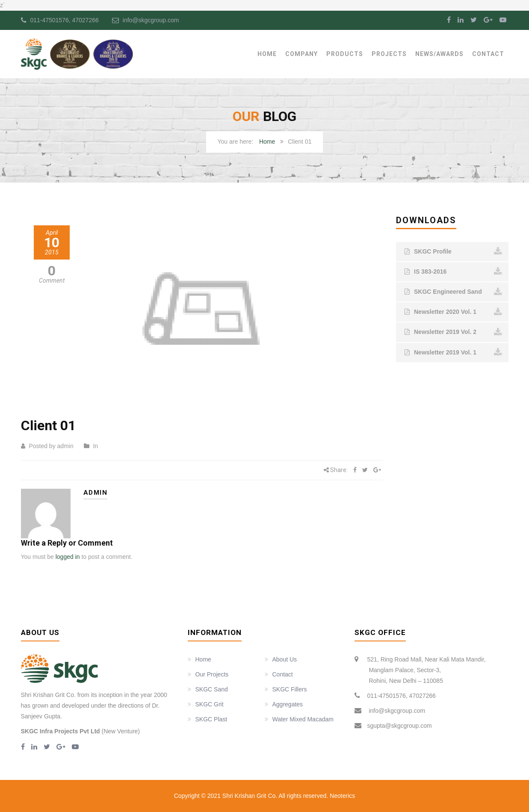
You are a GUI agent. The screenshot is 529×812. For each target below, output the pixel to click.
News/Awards (439, 54)
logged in (68, 557)
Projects (389, 54)
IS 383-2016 (453, 272)
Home (267, 54)
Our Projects (212, 674)
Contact (488, 54)
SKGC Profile (453, 251)
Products (345, 54)
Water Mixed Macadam (303, 719)
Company (301, 54)
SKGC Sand (212, 689)
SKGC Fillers (290, 689)
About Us (285, 659)
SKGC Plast (211, 719)
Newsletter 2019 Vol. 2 (453, 332)
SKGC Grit (210, 704)
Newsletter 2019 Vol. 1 (453, 352)
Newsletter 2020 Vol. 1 (453, 312)
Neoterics (341, 796)
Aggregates (288, 704)
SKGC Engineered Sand (453, 292)
